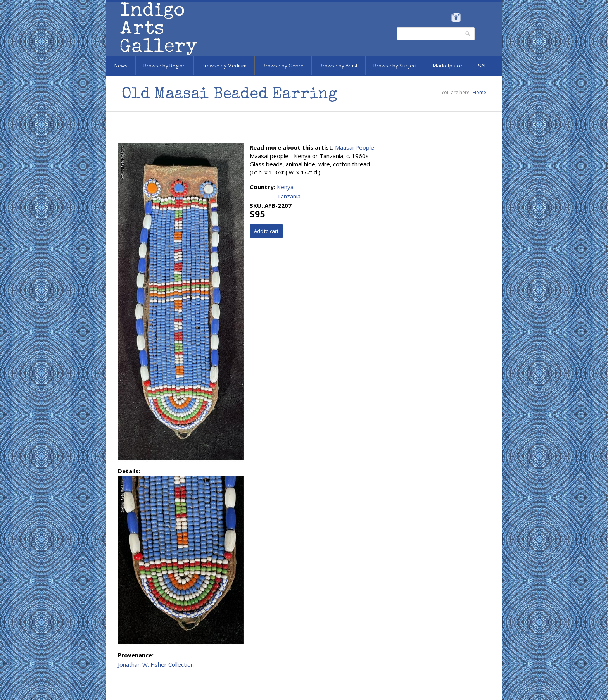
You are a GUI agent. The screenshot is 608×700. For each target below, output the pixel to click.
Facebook (445, 17)
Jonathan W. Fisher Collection (156, 664)
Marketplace (447, 66)
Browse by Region (165, 66)
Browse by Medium (224, 66)
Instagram (456, 17)
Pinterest (468, 17)
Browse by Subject (395, 66)
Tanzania (289, 196)
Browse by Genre (283, 66)
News (121, 66)
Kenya (285, 187)
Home (479, 92)
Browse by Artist (339, 66)
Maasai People (355, 147)
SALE (484, 66)
